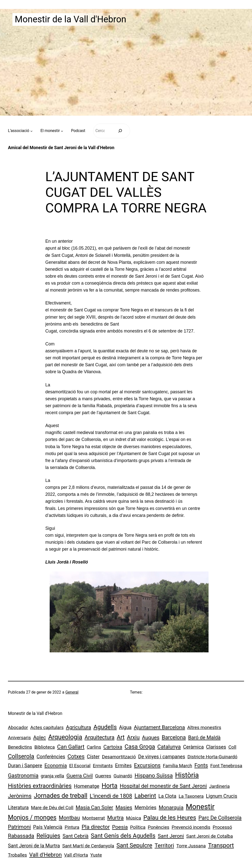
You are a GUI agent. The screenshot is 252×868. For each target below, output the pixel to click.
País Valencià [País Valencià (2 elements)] (48, 827)
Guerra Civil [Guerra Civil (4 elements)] (80, 776)
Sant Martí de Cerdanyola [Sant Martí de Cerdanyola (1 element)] (88, 846)
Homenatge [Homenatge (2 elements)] (87, 786)
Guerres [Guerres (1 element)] (103, 776)
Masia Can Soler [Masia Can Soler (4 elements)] (94, 807)
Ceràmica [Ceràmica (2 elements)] (193, 747)
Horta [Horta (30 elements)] (109, 786)
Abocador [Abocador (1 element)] (18, 728)
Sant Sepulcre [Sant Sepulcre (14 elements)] (134, 845)
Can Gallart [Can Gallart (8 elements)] (71, 747)
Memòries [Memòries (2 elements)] (145, 808)
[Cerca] (120, 131)
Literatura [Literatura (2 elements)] (18, 808)
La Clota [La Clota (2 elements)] (167, 796)
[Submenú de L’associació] (31, 131)
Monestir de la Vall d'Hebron (71, 19)
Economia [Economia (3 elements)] (56, 766)
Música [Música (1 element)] (133, 818)
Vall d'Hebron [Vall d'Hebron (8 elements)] (46, 855)
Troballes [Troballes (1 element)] (17, 855)
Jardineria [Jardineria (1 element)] (219, 786)
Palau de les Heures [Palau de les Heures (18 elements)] (170, 818)
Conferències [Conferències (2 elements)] (51, 757)
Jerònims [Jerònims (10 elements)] (20, 796)
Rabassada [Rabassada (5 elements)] (21, 836)
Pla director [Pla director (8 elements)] (96, 827)
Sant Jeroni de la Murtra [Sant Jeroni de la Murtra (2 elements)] (34, 846)
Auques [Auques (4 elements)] (151, 737)
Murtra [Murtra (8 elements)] (115, 818)
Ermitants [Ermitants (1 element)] (103, 766)
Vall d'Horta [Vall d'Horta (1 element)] (76, 855)
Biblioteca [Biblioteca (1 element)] (44, 747)
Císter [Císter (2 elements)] (93, 757)
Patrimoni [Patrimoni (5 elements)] (19, 827)
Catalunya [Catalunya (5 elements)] (169, 747)
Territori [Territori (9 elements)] (164, 846)
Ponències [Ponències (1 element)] (159, 827)
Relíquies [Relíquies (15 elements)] (48, 836)
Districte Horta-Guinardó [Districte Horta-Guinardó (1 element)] (212, 757)
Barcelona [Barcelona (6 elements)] (174, 737)
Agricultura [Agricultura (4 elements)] (79, 727)
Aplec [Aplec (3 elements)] (40, 737)
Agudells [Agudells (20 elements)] (105, 727)
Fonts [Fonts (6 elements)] (201, 765)
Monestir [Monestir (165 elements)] (200, 807)
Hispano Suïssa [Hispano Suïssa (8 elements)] (154, 775)
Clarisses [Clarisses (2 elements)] (216, 747)
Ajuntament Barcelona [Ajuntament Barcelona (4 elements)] (159, 727)
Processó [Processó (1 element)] (222, 827)
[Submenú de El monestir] (62, 131)
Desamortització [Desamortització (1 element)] (119, 757)
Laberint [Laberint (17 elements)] (145, 796)
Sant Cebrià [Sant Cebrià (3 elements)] (75, 836)
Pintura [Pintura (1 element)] (72, 827)
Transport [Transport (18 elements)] (221, 845)
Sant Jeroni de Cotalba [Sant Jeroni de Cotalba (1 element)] (210, 836)
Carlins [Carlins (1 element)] (94, 747)
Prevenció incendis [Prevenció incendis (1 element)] (191, 827)
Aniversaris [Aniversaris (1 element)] (19, 738)
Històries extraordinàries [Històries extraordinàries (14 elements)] (40, 786)
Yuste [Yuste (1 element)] (96, 855)
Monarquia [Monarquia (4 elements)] (171, 807)
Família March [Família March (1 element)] (178, 766)
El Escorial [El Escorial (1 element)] (80, 766)
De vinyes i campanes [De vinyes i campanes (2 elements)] (162, 757)
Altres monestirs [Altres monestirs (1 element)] (204, 728)
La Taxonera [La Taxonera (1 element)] (191, 796)
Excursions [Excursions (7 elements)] (147, 765)
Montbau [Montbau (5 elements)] (69, 818)
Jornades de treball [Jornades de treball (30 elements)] (61, 796)
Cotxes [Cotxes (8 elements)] (76, 756)
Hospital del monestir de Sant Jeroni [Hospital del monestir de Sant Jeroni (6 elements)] (163, 786)
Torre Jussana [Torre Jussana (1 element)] (191, 846)
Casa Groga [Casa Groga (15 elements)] (140, 747)
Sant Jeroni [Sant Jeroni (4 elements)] (171, 836)
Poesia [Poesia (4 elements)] (120, 827)
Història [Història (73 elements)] (187, 775)
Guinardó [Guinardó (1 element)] (123, 776)
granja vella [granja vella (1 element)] (52, 776)
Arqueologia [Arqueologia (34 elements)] (65, 737)
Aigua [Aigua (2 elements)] (125, 727)
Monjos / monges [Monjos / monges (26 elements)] (32, 818)
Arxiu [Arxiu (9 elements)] (133, 737)
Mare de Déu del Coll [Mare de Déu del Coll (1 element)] (52, 808)
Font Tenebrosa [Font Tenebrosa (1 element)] (226, 766)
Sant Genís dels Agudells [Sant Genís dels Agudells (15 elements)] (123, 836)
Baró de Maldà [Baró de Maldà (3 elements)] (204, 737)
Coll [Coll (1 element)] (232, 747)
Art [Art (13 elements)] (121, 737)
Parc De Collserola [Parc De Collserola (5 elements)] (220, 818)
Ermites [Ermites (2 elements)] (123, 766)
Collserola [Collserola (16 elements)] (21, 756)
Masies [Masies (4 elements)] (124, 807)
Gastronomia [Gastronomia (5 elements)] (23, 776)
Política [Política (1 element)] (138, 827)
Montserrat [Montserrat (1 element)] (93, 818)
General (72, 692)
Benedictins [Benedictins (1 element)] (20, 747)
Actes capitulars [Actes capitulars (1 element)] (47, 728)
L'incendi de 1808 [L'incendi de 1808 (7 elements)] (111, 796)
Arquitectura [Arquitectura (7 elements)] (100, 737)
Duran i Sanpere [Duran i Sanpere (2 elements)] (25, 766)
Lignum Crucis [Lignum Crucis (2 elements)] (222, 796)
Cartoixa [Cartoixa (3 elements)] (113, 747)
